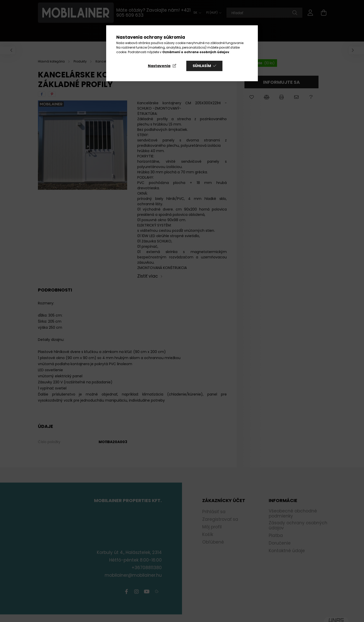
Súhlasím (202, 66)
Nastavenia (159, 66)
